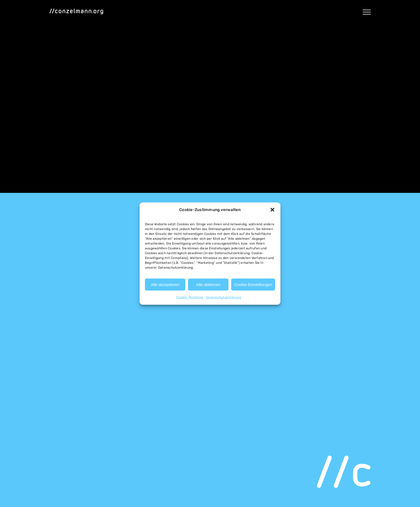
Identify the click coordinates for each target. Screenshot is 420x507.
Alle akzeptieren (165, 285)
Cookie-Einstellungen (253, 285)
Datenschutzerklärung (224, 297)
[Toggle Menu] (367, 12)
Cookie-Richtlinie (190, 297)
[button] (272, 210)
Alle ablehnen (208, 285)
